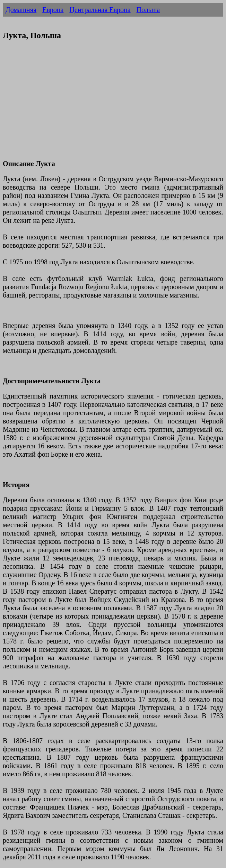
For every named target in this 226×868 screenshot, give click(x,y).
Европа (53, 10)
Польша (148, 10)
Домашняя (21, 10)
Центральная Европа (100, 10)
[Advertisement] (113, 104)
